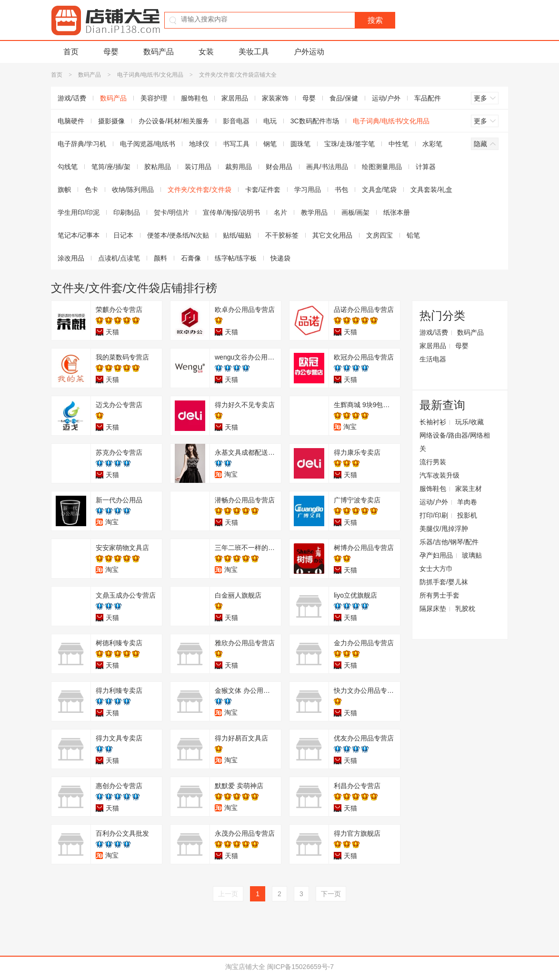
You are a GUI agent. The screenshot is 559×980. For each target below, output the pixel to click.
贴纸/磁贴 (237, 235)
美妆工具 (254, 52)
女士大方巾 (436, 569)
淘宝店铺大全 (245, 967)
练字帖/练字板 (236, 258)
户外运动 (309, 52)
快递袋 (280, 258)
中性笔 (399, 144)
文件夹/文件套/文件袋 (200, 190)
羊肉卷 (467, 502)
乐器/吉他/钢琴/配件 (449, 542)
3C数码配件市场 (315, 121)
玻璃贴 (472, 555)
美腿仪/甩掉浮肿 (444, 529)
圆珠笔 (300, 144)
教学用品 (314, 212)
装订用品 (198, 167)
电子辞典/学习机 (82, 144)
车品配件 (428, 98)
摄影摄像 (111, 121)
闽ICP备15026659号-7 (300, 967)
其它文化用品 (332, 235)
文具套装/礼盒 (431, 190)
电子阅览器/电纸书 (148, 144)
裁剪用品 (239, 167)
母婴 (111, 52)
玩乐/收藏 (469, 422)
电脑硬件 (71, 121)
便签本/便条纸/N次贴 (178, 235)
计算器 (426, 167)
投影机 (467, 515)
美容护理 (154, 98)
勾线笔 (68, 167)
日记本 (123, 235)
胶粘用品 (158, 167)
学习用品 (308, 190)
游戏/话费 (72, 98)
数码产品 (159, 52)
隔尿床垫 (433, 609)
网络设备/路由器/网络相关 (455, 442)
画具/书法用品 (327, 167)
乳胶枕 (465, 609)
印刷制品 (127, 212)
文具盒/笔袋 (379, 190)
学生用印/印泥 (79, 212)
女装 (206, 52)
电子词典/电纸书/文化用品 (150, 75)
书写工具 (236, 144)
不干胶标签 (282, 235)
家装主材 (469, 489)
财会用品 (279, 167)
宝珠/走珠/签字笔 (349, 144)
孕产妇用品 (436, 555)
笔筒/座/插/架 (111, 167)
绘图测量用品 (382, 167)
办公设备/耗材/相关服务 (174, 121)
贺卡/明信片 (171, 212)
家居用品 (235, 98)
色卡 (91, 190)
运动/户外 (386, 98)
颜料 (160, 258)
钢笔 (270, 144)
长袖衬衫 (433, 422)
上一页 (228, 894)
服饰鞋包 (194, 98)
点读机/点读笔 (119, 258)
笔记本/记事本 (79, 235)
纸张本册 (397, 212)
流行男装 (433, 462)
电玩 (270, 121)
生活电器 (433, 359)
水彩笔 (432, 144)
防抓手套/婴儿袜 (444, 582)
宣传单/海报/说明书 (231, 212)
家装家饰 (275, 98)
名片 (280, 212)
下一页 (331, 894)
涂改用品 (71, 258)
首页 (71, 52)
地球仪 (199, 144)
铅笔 (413, 235)
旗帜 (64, 190)
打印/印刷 (434, 515)
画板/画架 (356, 212)
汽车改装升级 (439, 475)
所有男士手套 (439, 595)
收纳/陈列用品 (133, 190)
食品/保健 (344, 98)
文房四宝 (379, 235)
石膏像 (191, 258)
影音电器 (236, 121)
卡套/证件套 (263, 190)
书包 (341, 190)
